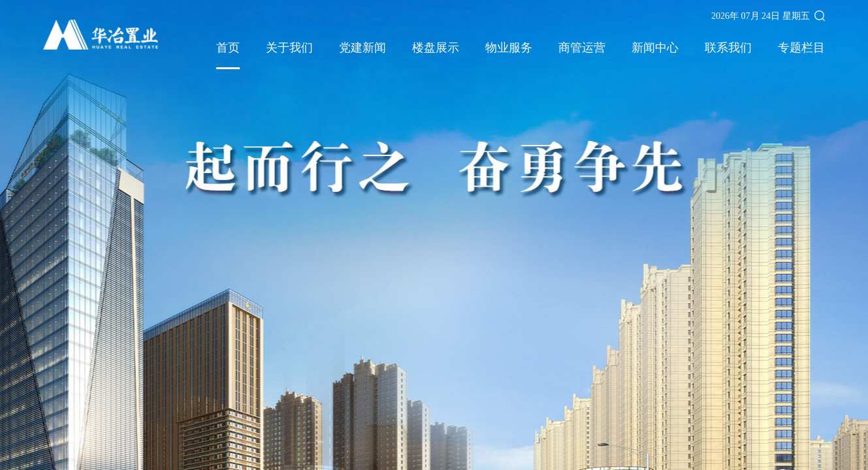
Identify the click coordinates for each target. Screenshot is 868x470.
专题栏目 (801, 48)
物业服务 (509, 48)
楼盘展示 (436, 48)
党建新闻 (362, 48)
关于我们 (289, 48)
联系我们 (728, 48)
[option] (434, 235)
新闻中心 (655, 48)
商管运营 (582, 48)
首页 (228, 48)
